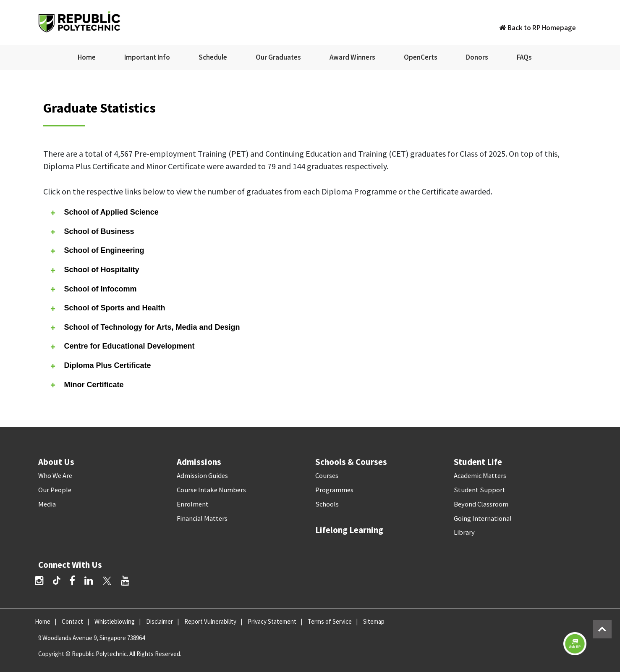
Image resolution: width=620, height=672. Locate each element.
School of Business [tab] (92, 232)
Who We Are (55, 476)
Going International (483, 518)
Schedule (213, 57)
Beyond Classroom (481, 504)
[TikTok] (61, 582)
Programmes (334, 490)
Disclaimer (160, 621)
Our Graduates (278, 57)
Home (87, 57)
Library (464, 532)
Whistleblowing (115, 621)
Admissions (199, 462)
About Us (56, 462)
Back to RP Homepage (538, 28)
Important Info (147, 57)
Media (47, 504)
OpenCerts (421, 57)
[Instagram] (39, 581)
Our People (55, 490)
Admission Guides (202, 476)
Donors (477, 57)
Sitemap (374, 621)
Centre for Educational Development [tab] (122, 346)
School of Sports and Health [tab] (107, 308)
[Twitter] (107, 581)
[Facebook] (72, 581)
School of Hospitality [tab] (94, 270)
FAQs (524, 57)
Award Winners (352, 57)
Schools (327, 504)
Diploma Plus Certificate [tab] (100, 366)
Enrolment (193, 504)
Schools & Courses (351, 462)
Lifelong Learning (349, 530)
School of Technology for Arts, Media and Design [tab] (144, 327)
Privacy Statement (272, 621)
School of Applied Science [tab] (104, 212)
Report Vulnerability (210, 621)
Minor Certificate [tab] (86, 385)
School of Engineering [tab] (97, 251)
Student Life (478, 462)
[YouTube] (125, 581)
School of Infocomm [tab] (93, 289)
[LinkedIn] (89, 581)
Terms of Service (330, 621)
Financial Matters (202, 518)
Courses (327, 476)
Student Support (480, 490)
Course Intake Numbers (211, 490)
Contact (72, 621)
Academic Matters (480, 476)
